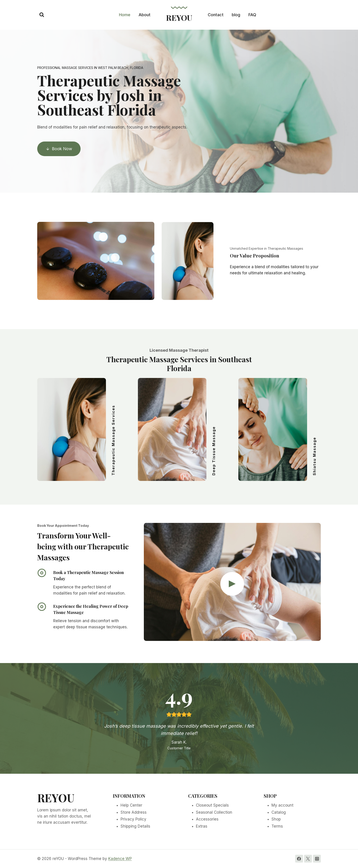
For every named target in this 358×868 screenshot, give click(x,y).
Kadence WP (120, 859)
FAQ (252, 15)
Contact (216, 15)
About (145, 15)
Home (125, 15)
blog (236, 15)
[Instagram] (317, 859)
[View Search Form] (42, 15)
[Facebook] (299, 859)
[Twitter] (308, 859)
